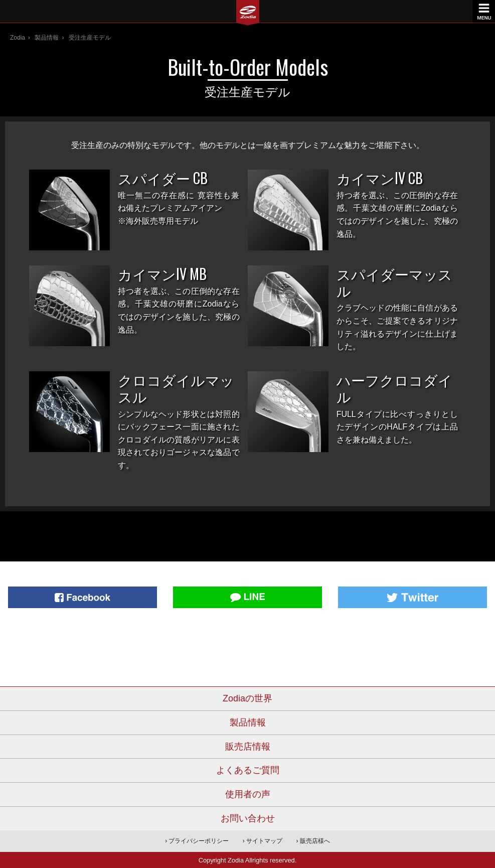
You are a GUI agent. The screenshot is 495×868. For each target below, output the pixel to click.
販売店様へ (315, 841)
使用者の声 (248, 794)
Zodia (18, 38)
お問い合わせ (248, 818)
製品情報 (47, 38)
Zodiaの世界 (248, 698)
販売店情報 (248, 747)
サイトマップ (264, 841)
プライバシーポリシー (199, 841)
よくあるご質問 (248, 770)
